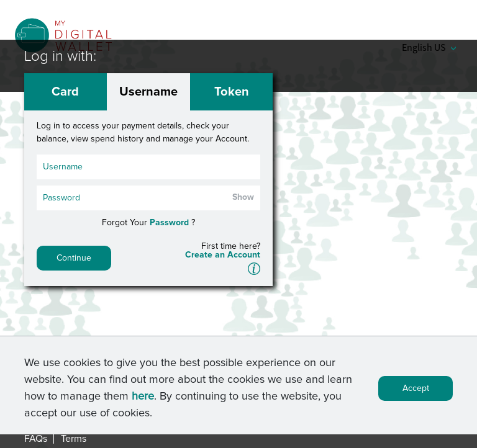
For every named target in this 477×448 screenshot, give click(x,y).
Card (65, 92)
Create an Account (223, 255)
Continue (74, 258)
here (143, 400)
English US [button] (429, 47)
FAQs (36, 439)
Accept (416, 392)
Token (232, 92)
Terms (74, 439)
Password (169, 223)
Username (148, 92)
